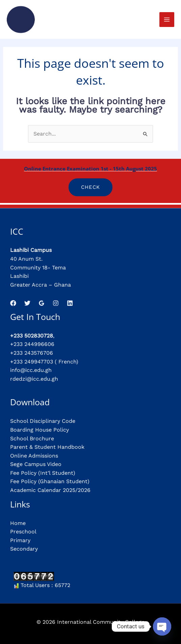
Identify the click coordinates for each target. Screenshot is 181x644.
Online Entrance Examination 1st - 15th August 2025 (90, 169)
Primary (20, 540)
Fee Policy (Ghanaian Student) (50, 481)
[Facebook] (13, 303)
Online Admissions (34, 456)
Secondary (24, 549)
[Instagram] (56, 303)
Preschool (23, 532)
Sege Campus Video (36, 464)
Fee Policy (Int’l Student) (43, 473)
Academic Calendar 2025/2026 (50, 490)
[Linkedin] (70, 303)
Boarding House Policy (40, 430)
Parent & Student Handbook (47, 447)
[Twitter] (27, 303)
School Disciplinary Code (43, 421)
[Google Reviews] (42, 303)
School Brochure (32, 438)
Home (18, 523)
